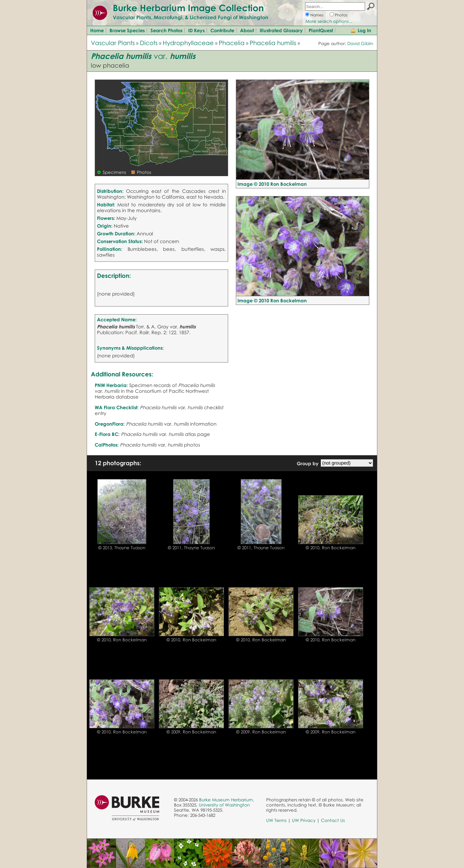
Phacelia (232, 43)
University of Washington (224, 805)
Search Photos (166, 30)
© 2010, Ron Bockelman (331, 548)
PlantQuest (321, 30)
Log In (364, 30)
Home (97, 30)
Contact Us (333, 820)
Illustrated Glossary (281, 30)
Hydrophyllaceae (188, 43)
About (247, 30)
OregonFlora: (110, 424)
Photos (341, 15)
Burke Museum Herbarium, (227, 800)
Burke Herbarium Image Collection (188, 8)
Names (317, 15)
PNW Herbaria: (111, 385)
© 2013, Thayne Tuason (122, 548)
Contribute (222, 30)
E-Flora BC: (107, 434)
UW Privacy (304, 820)
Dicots (149, 43)
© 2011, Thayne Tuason (191, 548)
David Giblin (360, 43)
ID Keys (196, 30)
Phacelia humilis (273, 43)
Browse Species (127, 30)
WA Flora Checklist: (117, 407)
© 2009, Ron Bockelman (191, 732)
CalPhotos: (107, 445)
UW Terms (276, 820)
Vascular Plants (113, 43)
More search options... (329, 21)
